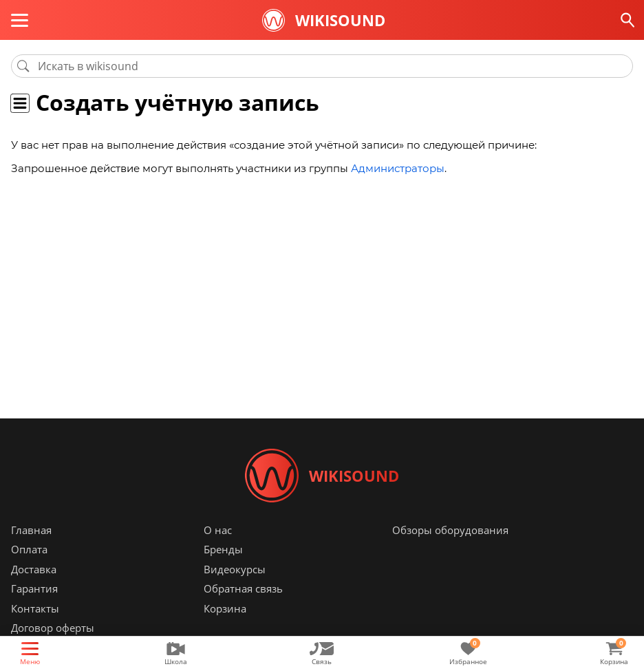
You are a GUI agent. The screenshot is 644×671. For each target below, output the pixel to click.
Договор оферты (53, 630)
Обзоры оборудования (450, 531)
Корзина (225, 610)
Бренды (223, 551)
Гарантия (34, 590)
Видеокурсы (235, 571)
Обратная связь (243, 590)
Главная (31, 531)
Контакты (35, 610)
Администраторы (398, 168)
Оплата (29, 551)
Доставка (34, 571)
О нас (218, 531)
